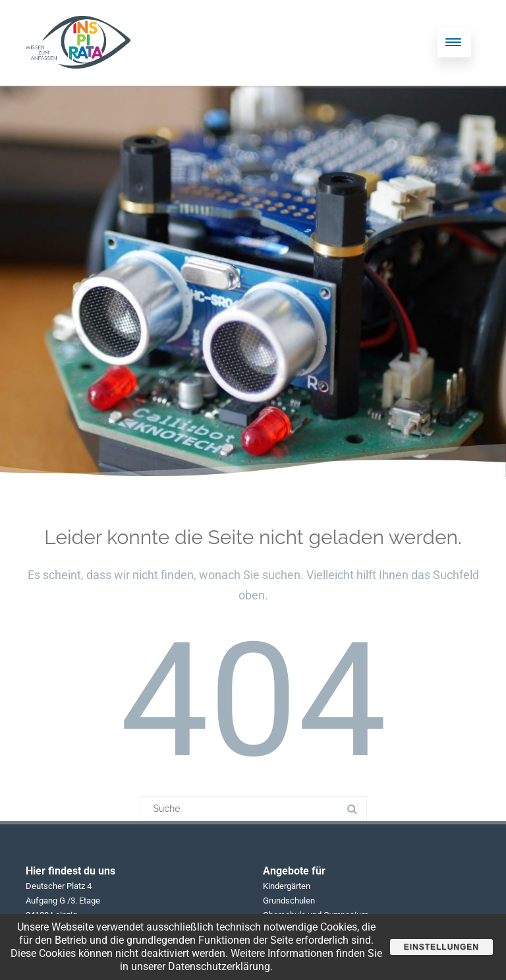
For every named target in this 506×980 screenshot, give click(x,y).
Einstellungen (441, 947)
